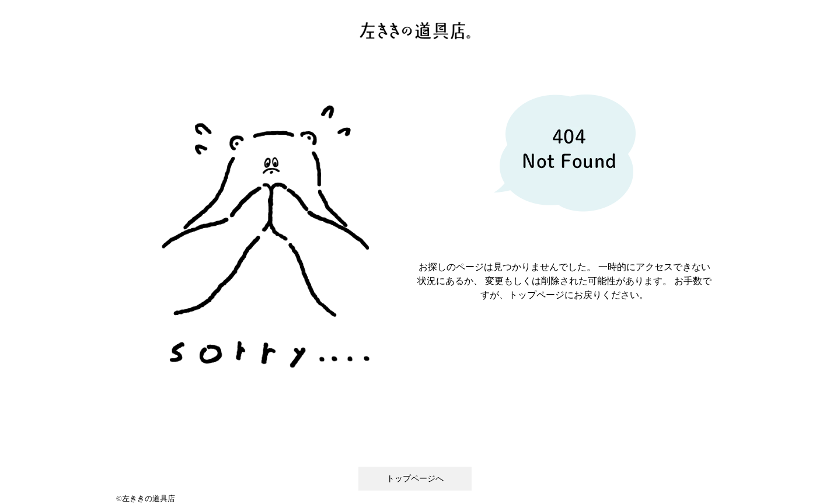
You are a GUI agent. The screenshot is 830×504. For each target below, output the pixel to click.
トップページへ (415, 479)
